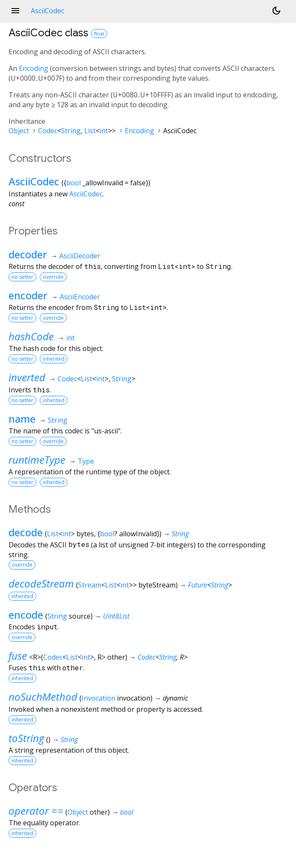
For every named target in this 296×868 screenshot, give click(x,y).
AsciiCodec (34, 181)
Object (19, 131)
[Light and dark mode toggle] (276, 11)
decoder (28, 254)
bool (73, 183)
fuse (18, 656)
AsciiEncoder (80, 297)
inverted (27, 377)
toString (26, 738)
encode (26, 615)
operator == (36, 811)
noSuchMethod (43, 697)
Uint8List (116, 616)
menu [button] (15, 11)
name (22, 419)
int (104, 131)
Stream (90, 585)
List (90, 131)
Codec (48, 131)
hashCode (31, 336)
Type (86, 461)
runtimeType (37, 460)
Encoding (34, 68)
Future (198, 585)
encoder (28, 295)
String (71, 131)
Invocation (98, 698)
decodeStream (41, 583)
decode (26, 532)
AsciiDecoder (80, 256)
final (99, 34)
